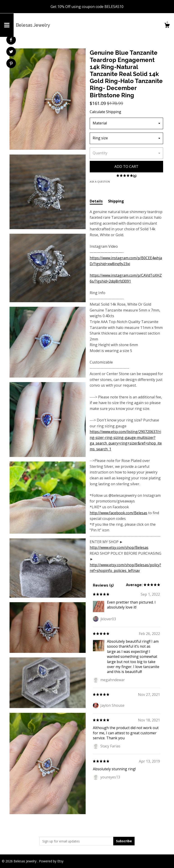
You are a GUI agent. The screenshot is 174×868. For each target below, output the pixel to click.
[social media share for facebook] (11, 40)
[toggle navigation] (7, 25)
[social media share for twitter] (11, 52)
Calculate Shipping (105, 112)
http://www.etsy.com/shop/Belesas (119, 547)
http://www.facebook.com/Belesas (118, 513)
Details (96, 201)
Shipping (116, 201)
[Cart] (167, 26)
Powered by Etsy (51, 861)
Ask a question (100, 182)
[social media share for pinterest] (11, 64)
